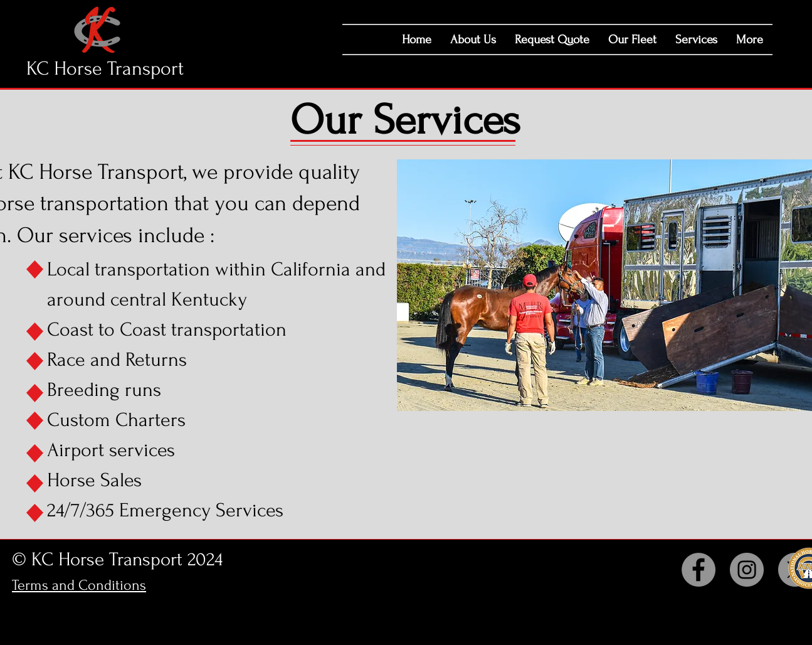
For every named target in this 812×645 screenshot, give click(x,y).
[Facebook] (699, 570)
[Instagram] (747, 570)
